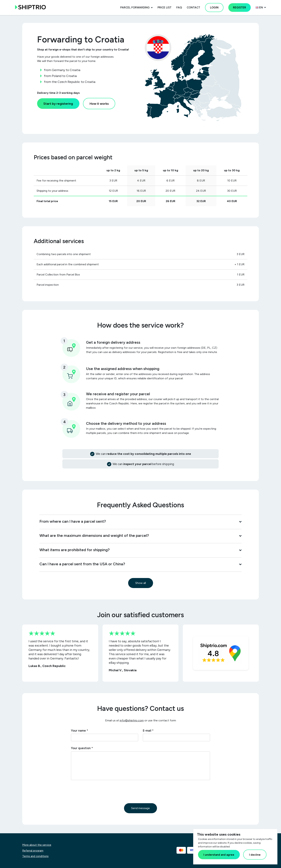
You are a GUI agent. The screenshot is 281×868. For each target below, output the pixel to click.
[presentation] (98, 792)
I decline (255, 855)
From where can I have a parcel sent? (140, 521)
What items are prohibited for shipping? (140, 550)
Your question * (82, 748)
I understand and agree (219, 855)
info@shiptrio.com (132, 720)
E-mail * (148, 731)
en (259, 7)
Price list (165, 8)
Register (240, 8)
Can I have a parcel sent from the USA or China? (140, 564)
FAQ (179, 8)
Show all (141, 583)
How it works (99, 104)
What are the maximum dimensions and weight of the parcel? (140, 535)
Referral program (33, 851)
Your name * (79, 731)
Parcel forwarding (135, 8)
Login (214, 8)
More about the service (37, 845)
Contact (193, 8)
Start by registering (58, 104)
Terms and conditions (35, 856)
